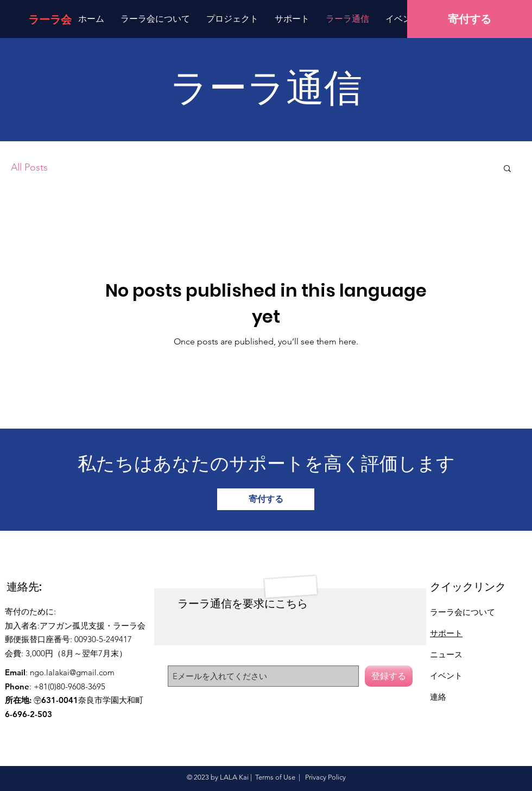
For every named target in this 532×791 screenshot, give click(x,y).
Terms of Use (275, 777)
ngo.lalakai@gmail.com (72, 672)
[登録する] (389, 676)
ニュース (446, 654)
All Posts (29, 167)
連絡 (438, 697)
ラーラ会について (463, 612)
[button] (507, 169)
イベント (446, 676)
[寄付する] (470, 19)
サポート (446, 633)
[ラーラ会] (50, 19)
